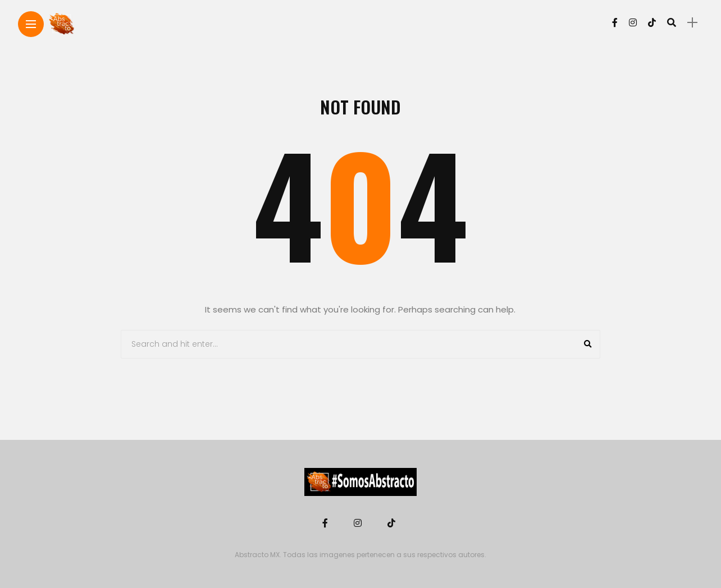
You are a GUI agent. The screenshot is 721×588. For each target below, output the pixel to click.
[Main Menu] (31, 24)
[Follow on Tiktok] (652, 23)
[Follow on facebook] (615, 23)
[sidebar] (692, 23)
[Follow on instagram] (633, 23)
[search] (672, 22)
